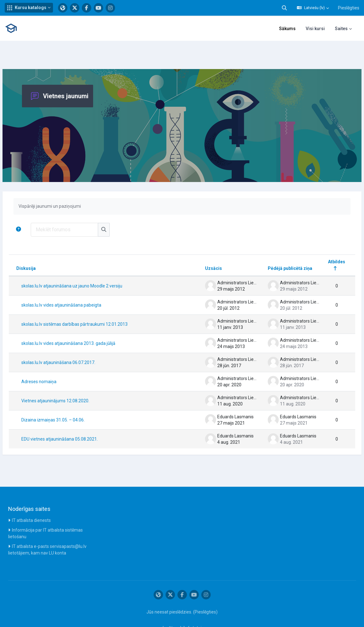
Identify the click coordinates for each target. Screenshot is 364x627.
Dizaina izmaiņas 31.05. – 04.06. (68, 401)
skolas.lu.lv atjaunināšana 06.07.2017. (73, 344)
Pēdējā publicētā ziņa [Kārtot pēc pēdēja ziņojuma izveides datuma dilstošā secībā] (275, 249)
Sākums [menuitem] (287, 29)
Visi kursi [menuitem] (315, 29)
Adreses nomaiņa (54, 363)
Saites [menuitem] (341, 29)
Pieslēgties (349, 8)
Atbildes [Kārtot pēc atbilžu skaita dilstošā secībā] (322, 243)
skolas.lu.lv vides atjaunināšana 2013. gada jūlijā (83, 324)
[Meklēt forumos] (79, 211)
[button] (29, 8)
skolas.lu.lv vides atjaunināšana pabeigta (76, 286)
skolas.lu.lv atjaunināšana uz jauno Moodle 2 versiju (87, 267)
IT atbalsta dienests (31, 501)
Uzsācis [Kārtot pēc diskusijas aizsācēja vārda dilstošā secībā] (198, 249)
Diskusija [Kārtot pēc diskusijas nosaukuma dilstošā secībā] (41, 249)
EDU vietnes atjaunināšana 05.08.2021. (75, 420)
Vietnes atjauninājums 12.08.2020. (70, 382)
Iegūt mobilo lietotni (182, 609)
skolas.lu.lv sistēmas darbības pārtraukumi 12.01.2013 (90, 305)
